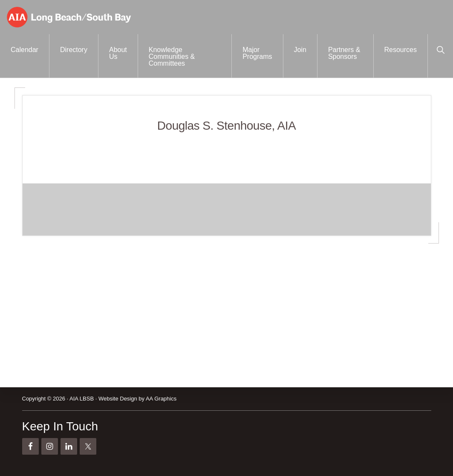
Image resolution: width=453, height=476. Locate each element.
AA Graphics (161, 399)
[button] (440, 49)
